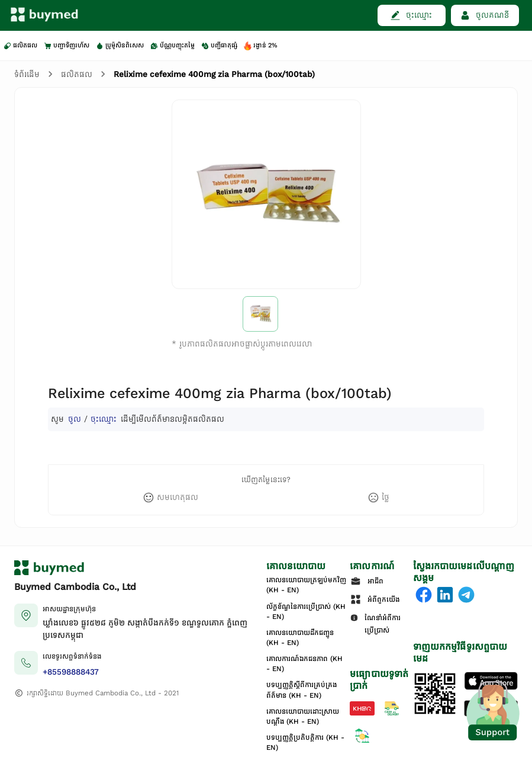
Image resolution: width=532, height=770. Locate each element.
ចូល (75, 419)
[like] (170, 498)
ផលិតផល (77, 74)
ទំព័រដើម (27, 74)
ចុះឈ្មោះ (104, 419)
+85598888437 (71, 672)
